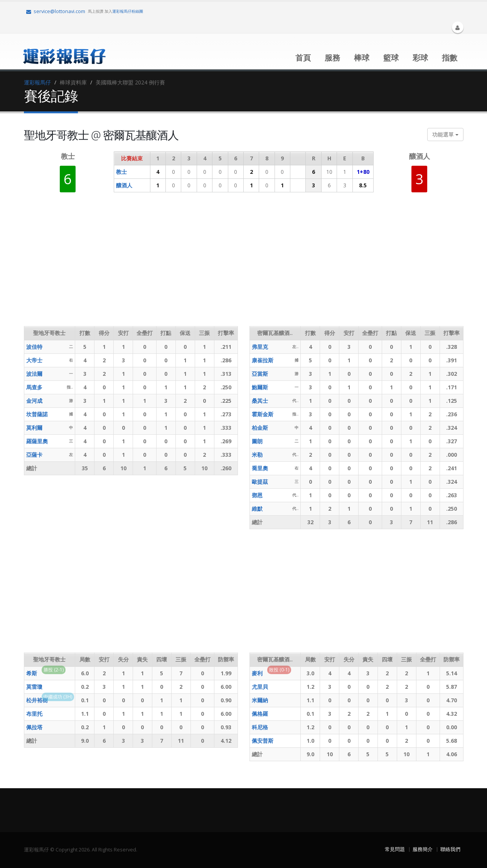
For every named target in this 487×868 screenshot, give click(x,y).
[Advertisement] (164, 264)
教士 (121, 172)
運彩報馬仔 (37, 82)
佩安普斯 (263, 741)
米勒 (257, 455)
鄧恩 (257, 495)
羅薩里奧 (37, 441)
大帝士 (34, 360)
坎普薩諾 (37, 414)
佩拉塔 (34, 727)
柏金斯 (260, 428)
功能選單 (445, 134)
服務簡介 (423, 849)
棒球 (362, 58)
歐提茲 (260, 482)
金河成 (34, 401)
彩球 (420, 58)
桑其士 (260, 401)
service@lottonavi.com (56, 11)
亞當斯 (260, 374)
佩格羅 (260, 714)
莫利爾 (34, 428)
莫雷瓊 (34, 687)
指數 (450, 58)
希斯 (32, 673)
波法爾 (34, 374)
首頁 (303, 58)
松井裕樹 (37, 700)
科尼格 (260, 727)
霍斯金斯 (263, 414)
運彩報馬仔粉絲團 (128, 11)
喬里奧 (260, 468)
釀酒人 (124, 185)
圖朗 (257, 441)
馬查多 (34, 387)
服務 (332, 58)
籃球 (391, 58)
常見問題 (395, 849)
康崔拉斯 (263, 360)
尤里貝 (260, 687)
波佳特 (34, 347)
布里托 (34, 714)
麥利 (257, 673)
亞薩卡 (34, 455)
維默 (257, 509)
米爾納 (260, 700)
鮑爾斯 (260, 387)
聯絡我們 (450, 849)
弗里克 (260, 347)
